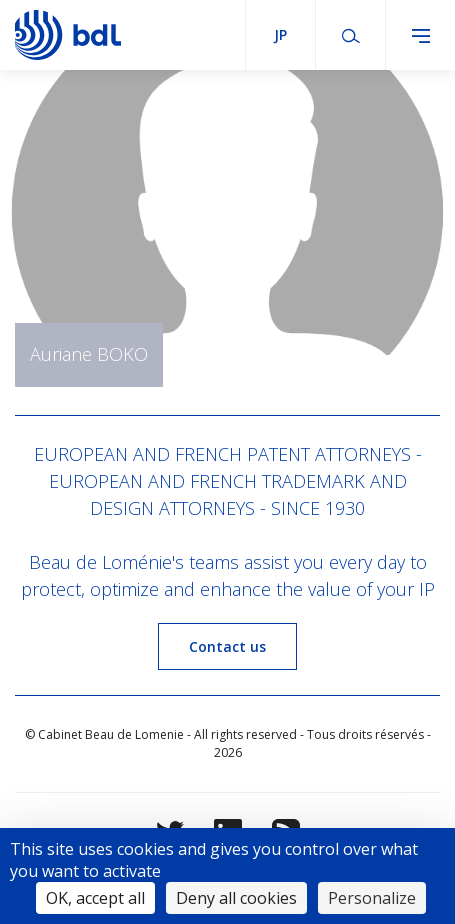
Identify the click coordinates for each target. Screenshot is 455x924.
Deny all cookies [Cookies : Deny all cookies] (236, 898)
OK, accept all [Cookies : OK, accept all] (95, 898)
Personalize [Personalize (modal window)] (372, 898)
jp (280, 34)
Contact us (227, 646)
